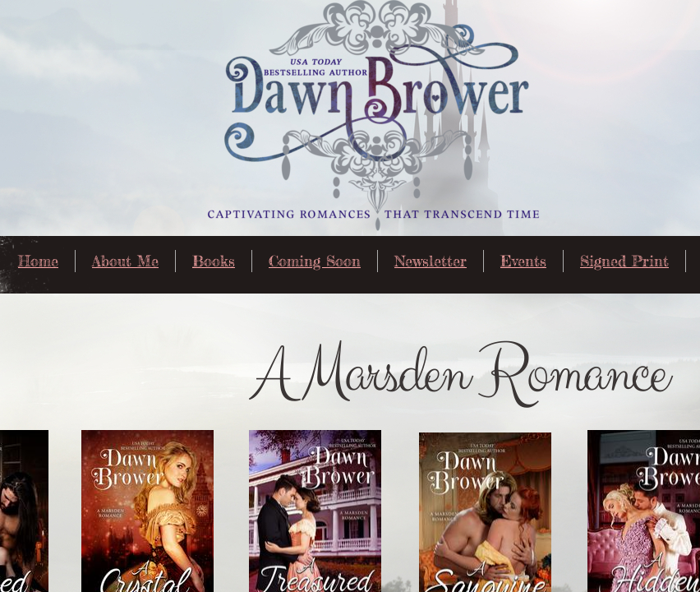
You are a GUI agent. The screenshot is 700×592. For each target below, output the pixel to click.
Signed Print (624, 261)
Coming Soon (315, 261)
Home (38, 261)
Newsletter (431, 261)
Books (214, 261)
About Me (125, 261)
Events (523, 261)
